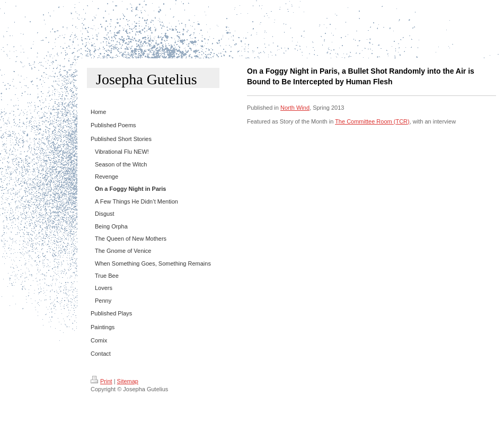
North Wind (295, 108)
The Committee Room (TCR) (372, 121)
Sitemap (128, 381)
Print (101, 381)
